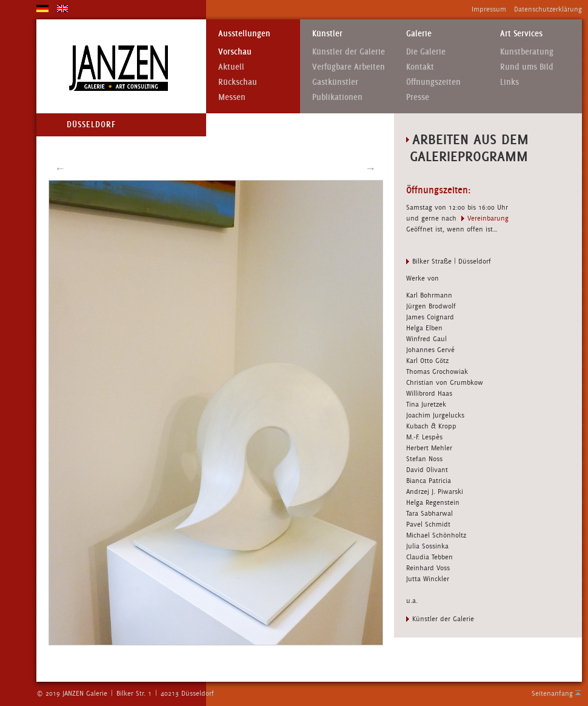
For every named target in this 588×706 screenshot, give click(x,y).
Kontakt (420, 67)
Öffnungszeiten (433, 82)
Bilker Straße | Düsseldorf (452, 261)
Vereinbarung (488, 218)
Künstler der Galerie (349, 52)
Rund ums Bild (527, 67)
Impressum (489, 9)
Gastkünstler (335, 82)
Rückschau (238, 82)
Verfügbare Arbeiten (349, 67)
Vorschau (235, 52)
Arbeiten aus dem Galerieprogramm (467, 148)
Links (509, 82)
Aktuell (231, 67)
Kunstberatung (527, 52)
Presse (418, 97)
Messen (232, 97)
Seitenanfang (552, 693)
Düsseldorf (91, 125)
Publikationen (337, 97)
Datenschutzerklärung (548, 9)
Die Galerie (426, 52)
